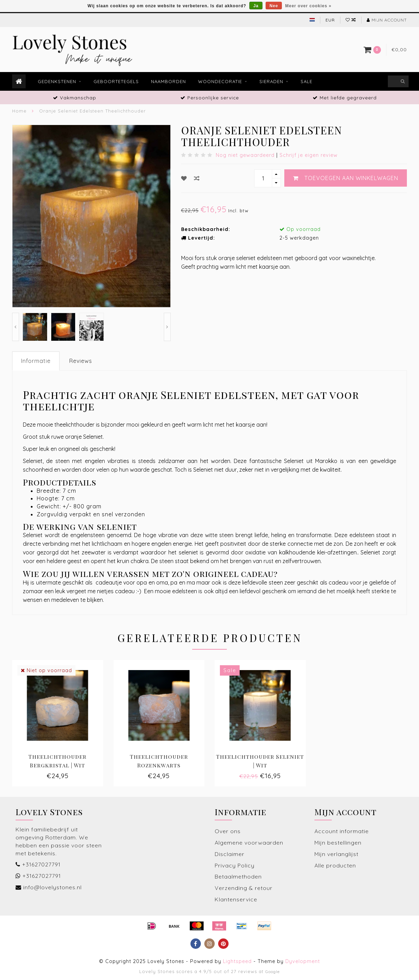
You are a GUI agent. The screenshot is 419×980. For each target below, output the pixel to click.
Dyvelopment (303, 961)
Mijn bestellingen (338, 843)
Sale (306, 81)
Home (19, 111)
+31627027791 (41, 864)
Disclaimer (230, 854)
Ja (256, 6)
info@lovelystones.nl (52, 887)
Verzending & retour (244, 888)
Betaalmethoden (238, 876)
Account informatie (342, 831)
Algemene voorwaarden (249, 843)
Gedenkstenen (57, 81)
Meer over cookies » (309, 6)
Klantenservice (236, 899)
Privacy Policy (235, 865)
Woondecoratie (220, 81)
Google (273, 972)
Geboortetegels (116, 81)
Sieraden (271, 81)
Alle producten (335, 865)
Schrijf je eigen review (309, 155)
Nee (274, 6)
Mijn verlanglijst (336, 854)
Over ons (228, 831)
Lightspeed (237, 961)
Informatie (36, 361)
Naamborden (168, 81)
